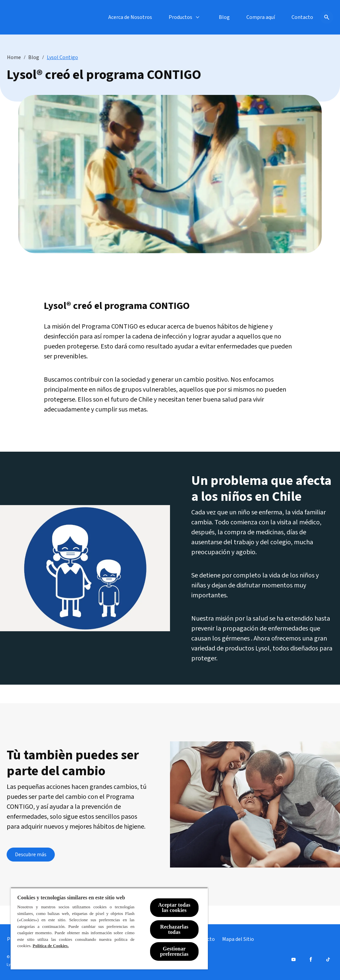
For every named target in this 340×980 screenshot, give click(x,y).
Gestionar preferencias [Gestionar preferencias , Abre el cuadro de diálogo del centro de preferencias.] (174, 951)
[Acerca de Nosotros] (130, 17)
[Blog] (224, 17)
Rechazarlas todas (174, 929)
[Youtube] (294, 959)
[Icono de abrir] (327, 17)
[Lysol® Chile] (24, 17)
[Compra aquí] (261, 17)
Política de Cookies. (51, 946)
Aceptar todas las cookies (174, 907)
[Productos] (180, 17)
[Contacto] (302, 17)
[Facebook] (311, 959)
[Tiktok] (328, 959)
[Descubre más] (31, 855)
